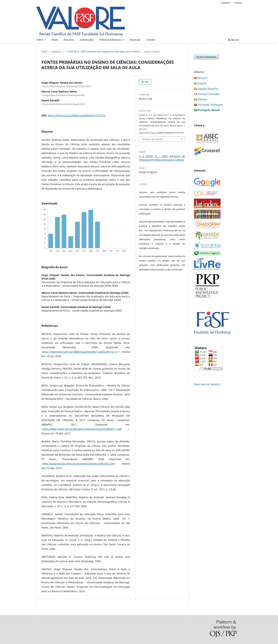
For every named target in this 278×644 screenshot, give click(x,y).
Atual (55, 40)
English (202, 83)
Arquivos (69, 40)
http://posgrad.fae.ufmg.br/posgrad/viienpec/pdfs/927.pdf (78, 464)
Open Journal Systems (207, 384)
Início (44, 51)
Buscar (234, 40)
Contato (151, 40)
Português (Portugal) (210, 105)
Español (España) (208, 89)
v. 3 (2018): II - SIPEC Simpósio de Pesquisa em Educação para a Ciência (103, 51)
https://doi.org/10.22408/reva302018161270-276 (77, 115)
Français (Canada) (208, 94)
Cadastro (226, 3)
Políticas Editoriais (111, 40)
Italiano (202, 99)
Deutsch (203, 78)
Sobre (40, 40)
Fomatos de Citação (152, 139)
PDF (146, 82)
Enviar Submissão (206, 57)
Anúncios (135, 40)
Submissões (87, 40)
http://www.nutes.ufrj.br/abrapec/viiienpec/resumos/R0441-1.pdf (82, 429)
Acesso (238, 3)
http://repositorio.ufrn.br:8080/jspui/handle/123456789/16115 (80, 352)
